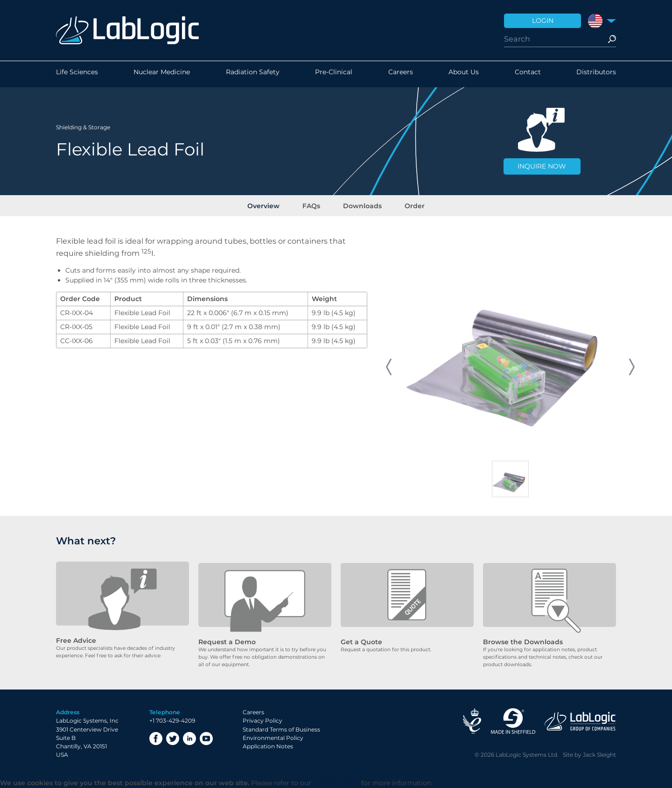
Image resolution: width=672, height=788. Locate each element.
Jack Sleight (599, 755)
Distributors (596, 74)
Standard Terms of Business (281, 729)
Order (409, 205)
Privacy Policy (262, 721)
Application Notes (268, 747)
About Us (464, 74)
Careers (401, 74)
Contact (528, 74)
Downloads (360, 205)
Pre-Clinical (334, 74)
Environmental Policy (273, 738)
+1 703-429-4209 (172, 721)
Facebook (156, 739)
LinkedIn (189, 739)
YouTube (206, 739)
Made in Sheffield (513, 721)
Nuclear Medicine (162, 74)
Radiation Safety (253, 74)
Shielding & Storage (83, 126)
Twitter (173, 739)
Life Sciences (77, 74)
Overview (270, 205)
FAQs (314, 205)
